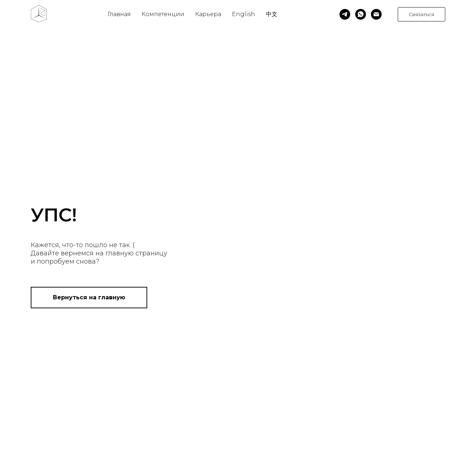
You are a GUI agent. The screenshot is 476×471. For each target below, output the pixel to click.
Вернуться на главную (89, 297)
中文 (272, 14)
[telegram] (345, 14)
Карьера (208, 14)
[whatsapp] (361, 14)
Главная (119, 14)
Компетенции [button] (163, 14)
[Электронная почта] (376, 14)
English (244, 14)
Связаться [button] (422, 14)
